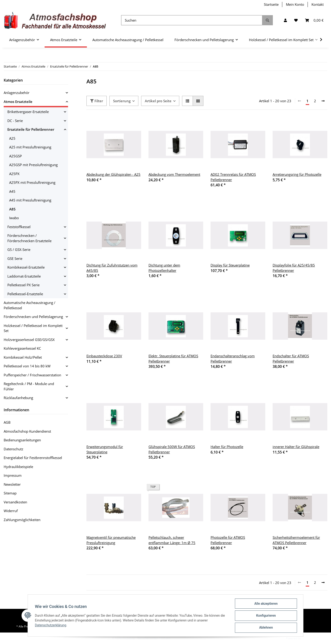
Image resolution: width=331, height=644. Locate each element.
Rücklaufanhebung (18, 398)
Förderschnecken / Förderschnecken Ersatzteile (29, 238)
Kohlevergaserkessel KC (22, 348)
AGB (7, 422)
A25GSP (16, 156)
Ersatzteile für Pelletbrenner (31, 129)
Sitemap (10, 493)
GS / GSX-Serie (19, 250)
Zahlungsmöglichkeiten (22, 520)
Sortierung (122, 101)
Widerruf (11, 511)
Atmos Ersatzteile (18, 102)
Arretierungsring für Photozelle (297, 174)
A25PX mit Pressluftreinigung (32, 182)
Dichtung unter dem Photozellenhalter (164, 268)
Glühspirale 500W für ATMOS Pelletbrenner (172, 449)
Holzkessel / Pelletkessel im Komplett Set (33, 328)
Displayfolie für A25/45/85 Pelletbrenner (294, 268)
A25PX (14, 174)
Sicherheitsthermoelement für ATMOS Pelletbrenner (296, 540)
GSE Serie (15, 258)
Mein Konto (295, 4)
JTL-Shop (307, 638)
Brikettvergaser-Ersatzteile (28, 112)
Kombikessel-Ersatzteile (26, 267)
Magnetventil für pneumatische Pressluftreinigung (111, 540)
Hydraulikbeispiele (18, 467)
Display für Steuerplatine (230, 265)
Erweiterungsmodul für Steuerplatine (105, 449)
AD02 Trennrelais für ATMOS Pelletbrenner (233, 177)
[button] (285, 20)
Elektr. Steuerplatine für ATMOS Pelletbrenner (173, 359)
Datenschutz (13, 449)
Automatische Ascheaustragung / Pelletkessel (30, 305)
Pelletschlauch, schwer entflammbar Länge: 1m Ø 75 (172, 540)
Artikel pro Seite (158, 101)
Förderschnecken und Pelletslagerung (33, 317)
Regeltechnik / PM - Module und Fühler (29, 386)
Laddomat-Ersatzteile (24, 276)
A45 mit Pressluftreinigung (30, 200)
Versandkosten (15, 502)
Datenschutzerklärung (51, 625)
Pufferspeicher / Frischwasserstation (32, 375)
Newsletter (12, 484)
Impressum (13, 475)
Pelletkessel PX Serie (23, 285)
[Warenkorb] (314, 20)
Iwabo (14, 218)
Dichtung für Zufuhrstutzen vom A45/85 (112, 268)
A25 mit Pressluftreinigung (30, 147)
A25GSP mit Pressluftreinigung (33, 165)
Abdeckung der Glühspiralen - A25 (113, 174)
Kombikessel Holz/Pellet (23, 357)
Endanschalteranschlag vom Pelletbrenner (233, 359)
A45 (12, 191)
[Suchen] (192, 20)
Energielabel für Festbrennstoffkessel (33, 458)
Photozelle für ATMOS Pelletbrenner (228, 540)
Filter (97, 101)
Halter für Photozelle (227, 447)
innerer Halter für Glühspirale (296, 447)
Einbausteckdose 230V (104, 356)
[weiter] (323, 101)
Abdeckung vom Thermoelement (174, 174)
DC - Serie (15, 121)
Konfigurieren (266, 616)
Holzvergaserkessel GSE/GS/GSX (29, 340)
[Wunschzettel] (296, 20)
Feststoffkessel (19, 227)
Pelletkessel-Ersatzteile (25, 294)
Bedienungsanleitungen (22, 440)
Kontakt (318, 4)
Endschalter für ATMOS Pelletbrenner (291, 359)
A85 (12, 209)
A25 (12, 138)
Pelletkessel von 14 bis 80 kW (27, 366)
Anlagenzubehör (17, 93)
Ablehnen (266, 628)
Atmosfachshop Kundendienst (27, 431)
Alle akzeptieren (266, 604)
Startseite (271, 4)
